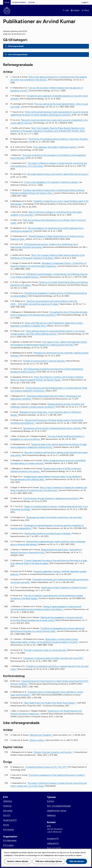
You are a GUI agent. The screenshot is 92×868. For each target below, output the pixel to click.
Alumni (6, 825)
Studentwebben (19, 2)
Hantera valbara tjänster (18, 861)
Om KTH (7, 815)
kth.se (7, 2)
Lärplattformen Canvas (57, 811)
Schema (50, 801)
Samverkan (8, 811)
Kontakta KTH (53, 839)
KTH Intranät (8, 830)
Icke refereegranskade (18, 54)
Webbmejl (51, 815)
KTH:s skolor (8, 845)
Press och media (54, 848)
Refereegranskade (16, 46)
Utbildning (7, 801)
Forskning (7, 806)
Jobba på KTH (53, 843)
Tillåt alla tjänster (77, 861)
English (76, 10)
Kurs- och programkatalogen (59, 806)
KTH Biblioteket (10, 840)
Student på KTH (10, 820)
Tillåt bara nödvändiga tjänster (49, 861)
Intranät (31, 2)
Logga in (85, 2)
